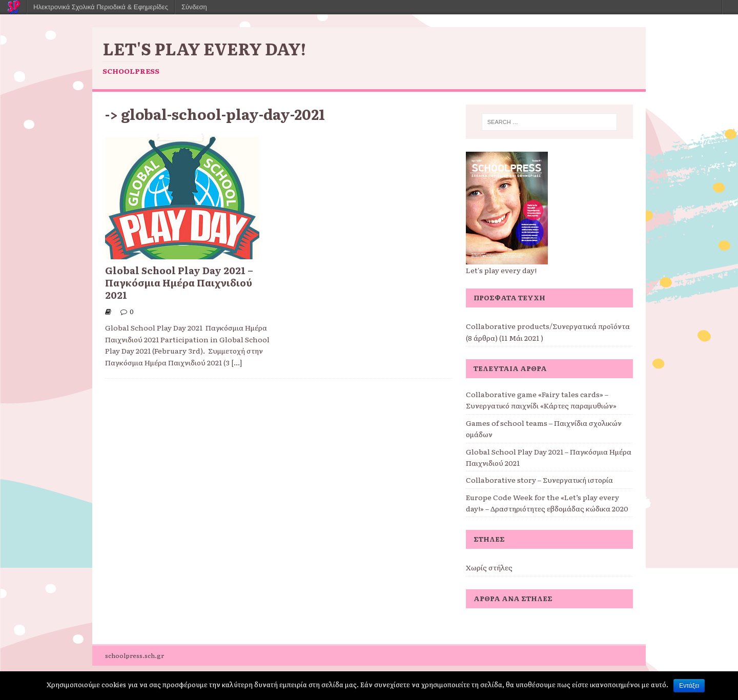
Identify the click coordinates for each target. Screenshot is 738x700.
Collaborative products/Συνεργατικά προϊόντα (548, 326)
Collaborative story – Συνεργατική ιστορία (539, 480)
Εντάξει (689, 686)
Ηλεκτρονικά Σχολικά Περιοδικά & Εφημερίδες (101, 7)
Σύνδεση (194, 7)
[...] (237, 362)
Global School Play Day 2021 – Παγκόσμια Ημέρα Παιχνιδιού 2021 (179, 282)
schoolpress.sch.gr (135, 655)
